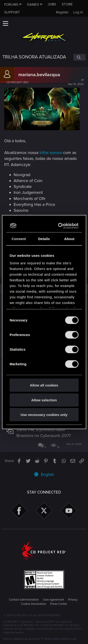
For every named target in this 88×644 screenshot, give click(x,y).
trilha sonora (51, 153)
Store (67, 4)
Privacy (73, 600)
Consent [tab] (19, 239)
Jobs (52, 4)
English (44, 474)
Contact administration (24, 600)
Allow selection (44, 400)
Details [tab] (44, 239)
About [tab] (69, 239)
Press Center (59, 604)
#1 (76, 82)
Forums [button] (11, 4)
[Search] (80, 57)
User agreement (54, 600)
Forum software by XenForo (40, 639)
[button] (5, 23)
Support (12, 12)
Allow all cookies (44, 385)
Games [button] (33, 4)
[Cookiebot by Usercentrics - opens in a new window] (60, 226)
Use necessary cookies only (44, 415)
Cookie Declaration (33, 604)
